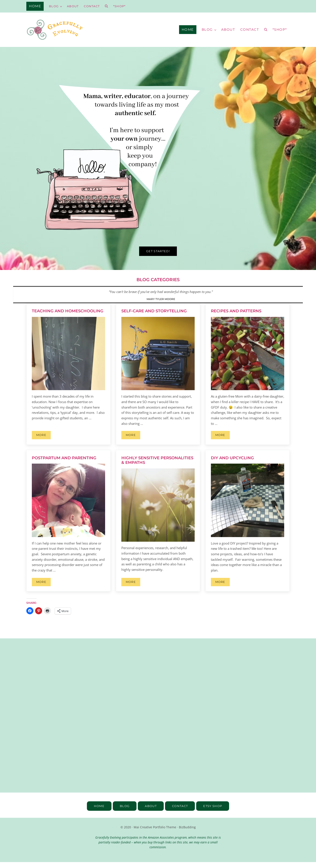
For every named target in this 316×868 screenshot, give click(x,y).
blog (123, 812)
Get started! (158, 256)
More (43, 441)
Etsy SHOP (215, 812)
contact (180, 812)
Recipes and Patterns (236, 317)
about (150, 812)
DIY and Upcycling (232, 464)
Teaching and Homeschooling (68, 317)
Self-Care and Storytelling (154, 317)
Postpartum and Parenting (64, 464)
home (97, 812)
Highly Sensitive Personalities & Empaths (157, 466)
